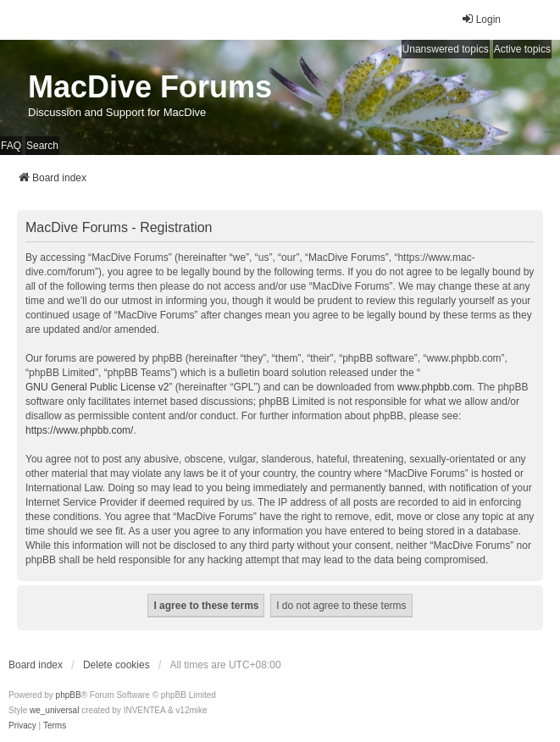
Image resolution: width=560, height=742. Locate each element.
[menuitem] (22, 726)
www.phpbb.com (435, 387)
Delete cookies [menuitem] (116, 665)
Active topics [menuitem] (522, 49)
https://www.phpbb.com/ (79, 430)
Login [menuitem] (481, 19)
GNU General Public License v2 (97, 387)
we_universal (54, 710)
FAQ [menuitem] (11, 146)
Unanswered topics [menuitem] (446, 49)
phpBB (69, 695)
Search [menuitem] (42, 146)
